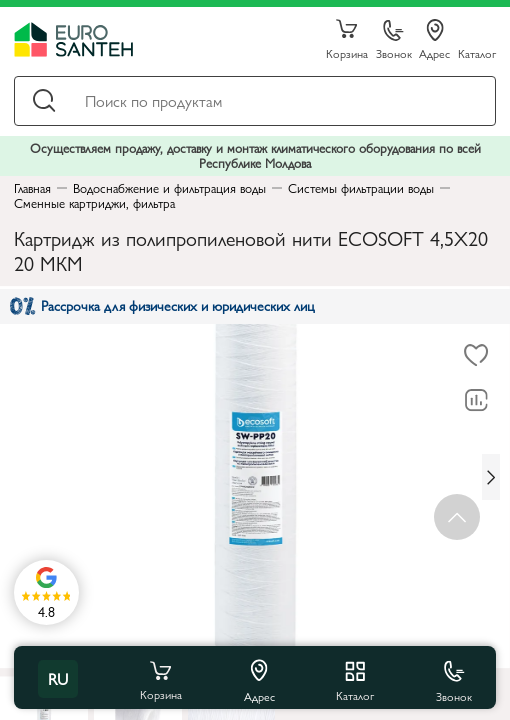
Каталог (477, 52)
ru (58, 678)
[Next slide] (491, 477)
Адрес (434, 40)
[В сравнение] (476, 401)
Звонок (394, 40)
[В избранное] (476, 356)
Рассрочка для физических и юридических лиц (162, 305)
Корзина (347, 40)
